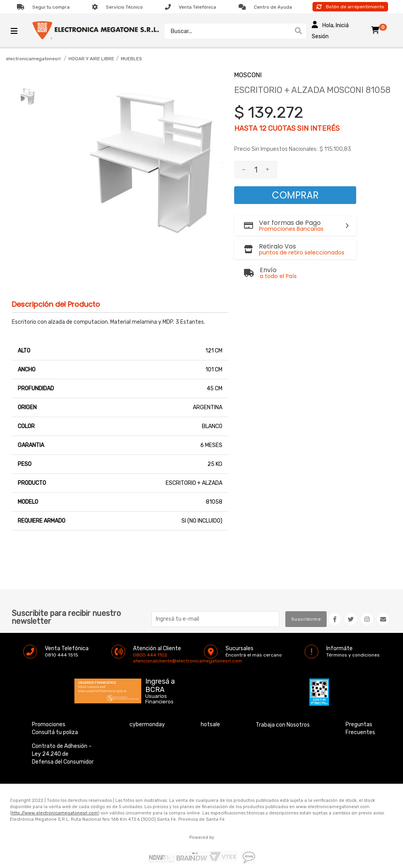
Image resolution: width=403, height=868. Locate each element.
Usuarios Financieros (159, 699)
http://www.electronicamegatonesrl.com (55, 813)
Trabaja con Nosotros (283, 725)
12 (263, 128)
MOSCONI (248, 75)
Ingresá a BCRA (160, 684)
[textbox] (227, 31)
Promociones (49, 724)
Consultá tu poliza (55, 732)
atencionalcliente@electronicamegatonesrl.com (140, 661)
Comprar (295, 195)
